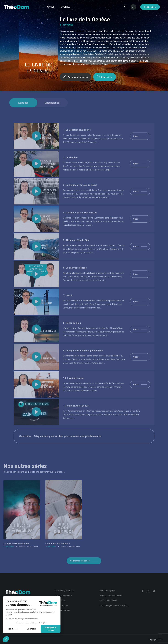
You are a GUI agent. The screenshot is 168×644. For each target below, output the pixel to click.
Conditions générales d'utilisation (114, 606)
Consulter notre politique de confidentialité (22, 619)
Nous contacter (61, 606)
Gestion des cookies (108, 601)
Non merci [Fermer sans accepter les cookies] (12, 629)
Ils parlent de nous (63, 610)
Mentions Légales (107, 591)
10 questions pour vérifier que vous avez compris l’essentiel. (68, 443)
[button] (6, 639)
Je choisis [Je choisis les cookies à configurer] (32, 629)
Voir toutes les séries (80, 568)
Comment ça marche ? (65, 591)
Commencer (105, 77)
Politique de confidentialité (111, 596)
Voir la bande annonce (75, 77)
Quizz (136, 143)
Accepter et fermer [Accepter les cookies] (51, 629)
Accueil (51, 7)
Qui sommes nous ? (63, 596)
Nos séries (65, 7)
